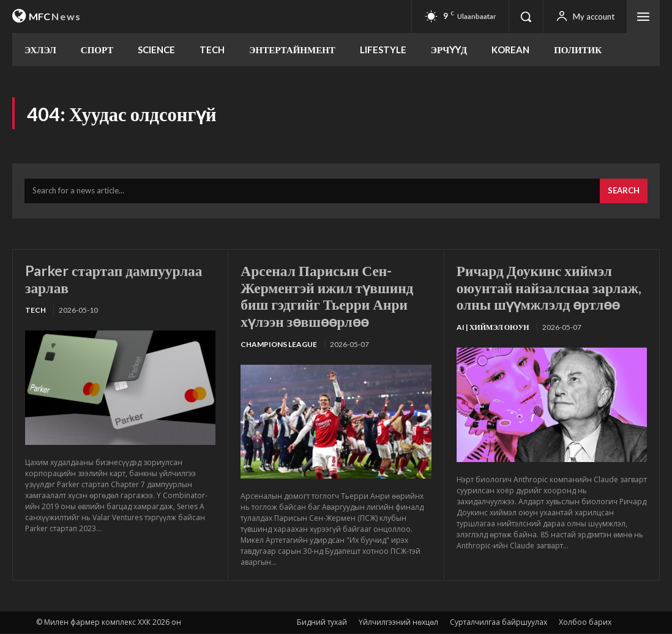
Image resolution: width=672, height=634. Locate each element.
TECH (35, 311)
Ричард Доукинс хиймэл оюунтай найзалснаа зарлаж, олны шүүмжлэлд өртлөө (551, 288)
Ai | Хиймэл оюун (493, 328)
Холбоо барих (585, 623)
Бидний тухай (322, 623)
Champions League (279, 345)
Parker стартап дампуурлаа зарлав (116, 279)
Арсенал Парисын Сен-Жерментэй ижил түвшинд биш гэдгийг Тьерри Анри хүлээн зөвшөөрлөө (329, 296)
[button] (526, 17)
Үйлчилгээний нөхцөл (398, 623)
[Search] (624, 192)
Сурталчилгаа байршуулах (498, 623)
